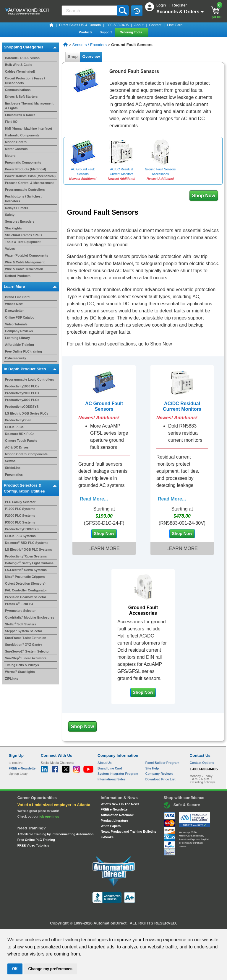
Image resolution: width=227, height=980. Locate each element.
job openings (49, 816)
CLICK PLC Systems (20, 536)
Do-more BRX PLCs (20, 434)
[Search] (90, 10)
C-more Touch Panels (21, 441)
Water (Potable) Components (27, 255)
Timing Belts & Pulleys (22, 665)
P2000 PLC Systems (20, 516)
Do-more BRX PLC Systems (27, 543)
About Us (104, 763)
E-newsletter (14, 311)
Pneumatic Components (23, 162)
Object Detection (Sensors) (25, 583)
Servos (10, 461)
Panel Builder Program (162, 763)
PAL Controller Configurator (26, 590)
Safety (10, 215)
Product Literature (114, 821)
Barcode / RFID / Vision (22, 58)
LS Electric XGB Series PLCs (27, 413)
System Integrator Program (118, 774)
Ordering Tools (131, 32)
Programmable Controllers (25, 190)
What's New (14, 304)
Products (86, 32)
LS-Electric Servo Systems (26, 570)
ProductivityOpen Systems (26, 556)
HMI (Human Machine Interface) (29, 128)
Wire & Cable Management (25, 262)
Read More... (94, 499)
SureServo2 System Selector (27, 651)
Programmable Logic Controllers (30, 379)
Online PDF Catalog (20, 317)
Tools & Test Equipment (23, 242)
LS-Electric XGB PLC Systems (29, 549)
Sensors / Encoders (20, 221)
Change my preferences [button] (50, 969)
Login (162, 5)
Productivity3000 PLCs (22, 400)
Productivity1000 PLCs (22, 386)
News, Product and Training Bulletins (129, 831)
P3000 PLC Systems (20, 522)
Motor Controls (16, 149)
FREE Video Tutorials (33, 845)
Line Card (175, 25)
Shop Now (204, 196)
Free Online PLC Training (36, 840)
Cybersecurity (16, 358)
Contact (155, 25)
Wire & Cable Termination (24, 269)
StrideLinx (13, 468)
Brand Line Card (17, 297)
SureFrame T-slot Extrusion (26, 638)
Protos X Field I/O (19, 604)
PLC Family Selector (20, 502)
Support (106, 32)
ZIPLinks (12, 679)
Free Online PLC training (23, 351)
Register (179, 5)
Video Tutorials (16, 324)
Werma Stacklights (20, 672)
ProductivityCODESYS (22, 407)
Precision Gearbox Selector (26, 597)
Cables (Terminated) (20, 71)
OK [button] (15, 969)
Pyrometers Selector (20, 611)
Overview (91, 57)
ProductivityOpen (18, 420)
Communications (18, 90)
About (139, 25)
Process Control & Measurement (29, 183)
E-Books (107, 837)
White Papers (111, 826)
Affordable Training (20, 345)
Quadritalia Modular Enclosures (30, 617)
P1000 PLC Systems (20, 509)
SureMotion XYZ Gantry (24, 645)
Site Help (152, 768)
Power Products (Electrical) (26, 169)
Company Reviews (19, 331)
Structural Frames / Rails (24, 235)
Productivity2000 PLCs (22, 393)
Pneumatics (14, 474)
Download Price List (160, 779)
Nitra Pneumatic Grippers (25, 577)
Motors (10, 156)
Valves (10, 249)
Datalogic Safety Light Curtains (29, 563)
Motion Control (16, 142)
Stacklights (13, 228)
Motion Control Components (26, 454)
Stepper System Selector (24, 631)
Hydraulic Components (22, 135)
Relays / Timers (17, 208)
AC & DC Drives (17, 447)
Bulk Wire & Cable (19, 65)
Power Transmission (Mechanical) (30, 176)
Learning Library (17, 338)
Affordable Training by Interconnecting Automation (56, 834)
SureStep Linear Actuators (26, 658)
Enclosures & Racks (20, 115)
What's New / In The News (120, 804)
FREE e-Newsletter (115, 809)
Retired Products (18, 276)
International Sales (112, 779)
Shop (73, 57)
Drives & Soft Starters (21, 97)
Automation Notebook (117, 815)
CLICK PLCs (14, 427)
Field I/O (11, 122)
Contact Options (202, 763)
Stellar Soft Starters (21, 624)
